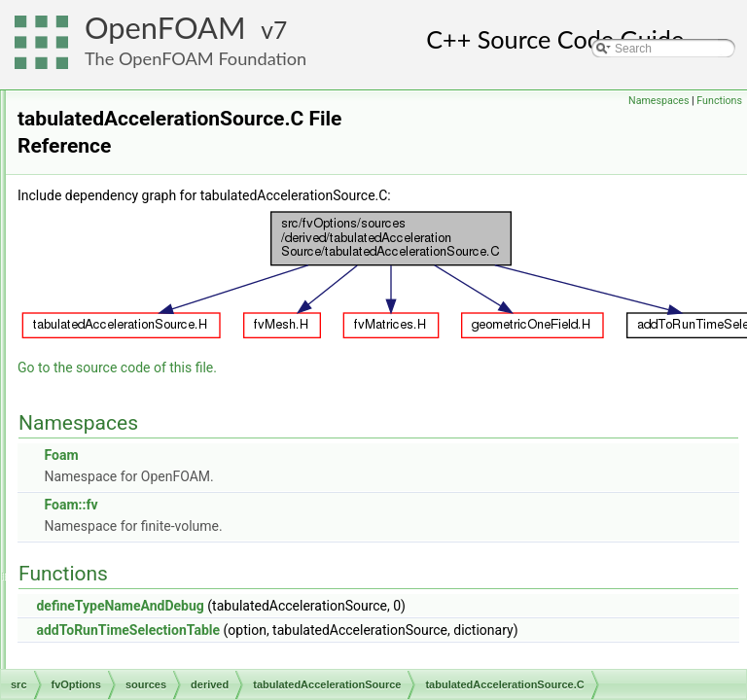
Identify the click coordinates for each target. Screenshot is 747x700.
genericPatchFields (129, 518)
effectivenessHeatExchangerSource (219, 176)
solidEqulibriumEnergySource (203, 304)
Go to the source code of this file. (360, 347)
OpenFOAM (165, 28)
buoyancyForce (166, 133)
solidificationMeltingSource (196, 326)
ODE (92, 604)
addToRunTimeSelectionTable (371, 610)
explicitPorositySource (184, 197)
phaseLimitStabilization (186, 240)
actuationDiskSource (180, 90)
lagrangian (107, 540)
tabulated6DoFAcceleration (212, 368)
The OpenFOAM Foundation (196, 58)
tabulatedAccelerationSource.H (222, 411)
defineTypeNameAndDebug (363, 585)
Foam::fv (314, 484)
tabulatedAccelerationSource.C (222, 390)
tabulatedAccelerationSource (201, 347)
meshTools (107, 582)
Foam (304, 435)
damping (149, 155)
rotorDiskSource (168, 283)
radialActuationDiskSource (195, 262)
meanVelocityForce (176, 219)
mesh (94, 561)
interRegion (141, 497)
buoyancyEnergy (170, 112)
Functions (719, 101)
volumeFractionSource (185, 454)
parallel (99, 668)
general (130, 475)
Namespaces (658, 101)
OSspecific (107, 647)
